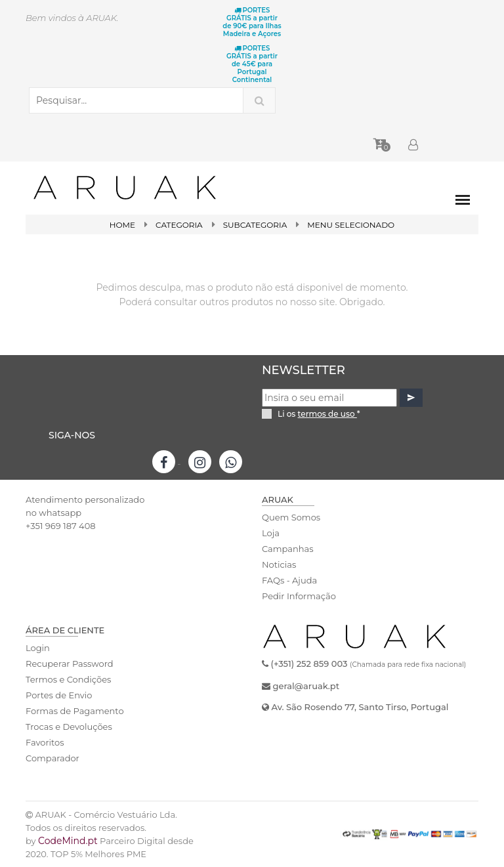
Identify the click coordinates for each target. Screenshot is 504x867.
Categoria (179, 225)
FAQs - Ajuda (289, 580)
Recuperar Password (70, 664)
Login (38, 648)
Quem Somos (291, 517)
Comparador (52, 758)
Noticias (279, 564)
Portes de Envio (59, 695)
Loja (271, 533)
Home (122, 225)
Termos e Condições (68, 679)
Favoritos (45, 742)
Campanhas (288, 549)
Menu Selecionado (351, 225)
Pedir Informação (299, 596)
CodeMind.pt (68, 841)
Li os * (319, 414)
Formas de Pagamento (75, 711)
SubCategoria (255, 225)
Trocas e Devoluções (69, 727)
